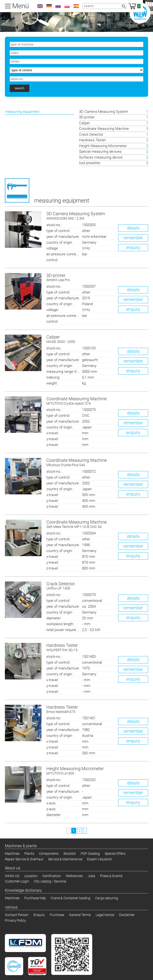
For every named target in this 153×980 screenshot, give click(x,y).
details (133, 228)
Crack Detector (91, 134)
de (49, 6)
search (20, 88)
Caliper (85, 123)
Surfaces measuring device (101, 157)
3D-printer (87, 117)
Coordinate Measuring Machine (104, 129)
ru (58, 6)
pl (67, 6)
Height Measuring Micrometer (103, 146)
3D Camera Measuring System (104, 112)
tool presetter (90, 163)
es (76, 6)
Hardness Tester (92, 140)
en (40, 6)
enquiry (133, 247)
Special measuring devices (101, 151)
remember (133, 238)
